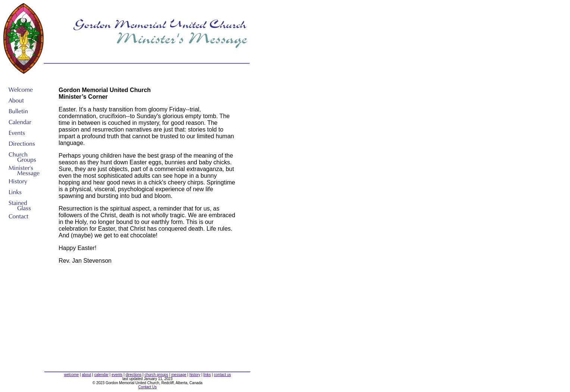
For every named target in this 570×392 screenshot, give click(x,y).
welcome (71, 375)
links (207, 375)
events (117, 375)
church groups (156, 375)
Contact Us (147, 387)
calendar (101, 375)
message (179, 375)
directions (134, 375)
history (195, 375)
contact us (223, 375)
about (86, 375)
